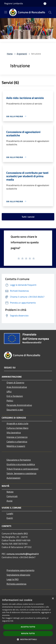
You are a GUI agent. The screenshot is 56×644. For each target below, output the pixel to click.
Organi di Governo (15, 382)
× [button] (53, 599)
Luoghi (10, 513)
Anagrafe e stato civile (17, 423)
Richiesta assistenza (16, 584)
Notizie (10, 492)
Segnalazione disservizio (18, 575)
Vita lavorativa (14, 432)
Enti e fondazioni (15, 396)
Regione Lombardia (14, 3)
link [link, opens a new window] (12, 621)
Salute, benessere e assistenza (21, 473)
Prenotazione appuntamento (20, 570)
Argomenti (22, 54)
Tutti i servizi (28, 217)
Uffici (9, 392)
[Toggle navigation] (6, 12)
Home (10, 54)
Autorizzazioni (13, 478)
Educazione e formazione (19, 460)
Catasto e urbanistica (17, 442)
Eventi (10, 518)
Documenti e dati (15, 410)
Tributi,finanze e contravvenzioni (22, 469)
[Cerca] (50, 12)
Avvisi (9, 501)
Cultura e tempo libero (17, 428)
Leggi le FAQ (13, 579)
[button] (28, 639)
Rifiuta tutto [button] (28, 633)
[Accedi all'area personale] (45, 4)
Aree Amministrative (17, 387)
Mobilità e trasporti (16, 446)
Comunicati (12, 496)
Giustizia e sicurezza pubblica (21, 464)
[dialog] (28, 620)
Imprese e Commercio (17, 437)
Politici (10, 401)
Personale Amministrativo (19, 405)
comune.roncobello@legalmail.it (23, 554)
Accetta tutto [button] (28, 627)
